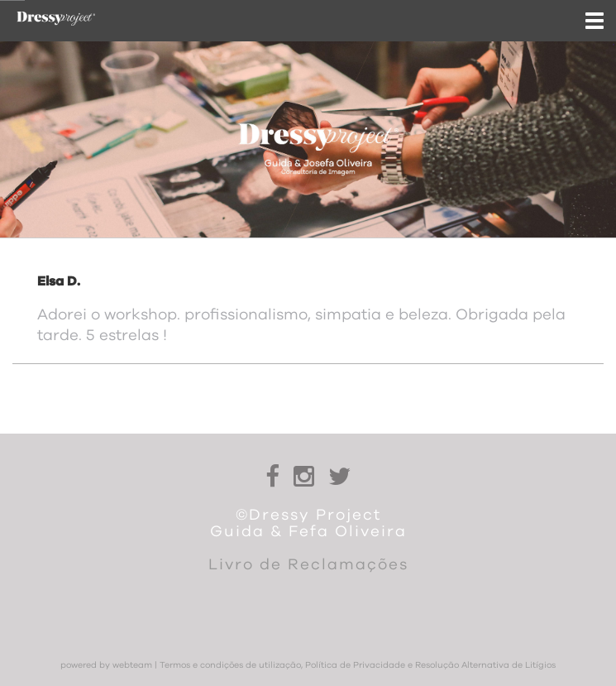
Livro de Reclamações (308, 565)
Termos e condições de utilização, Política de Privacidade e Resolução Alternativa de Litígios (358, 665)
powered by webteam (106, 665)
